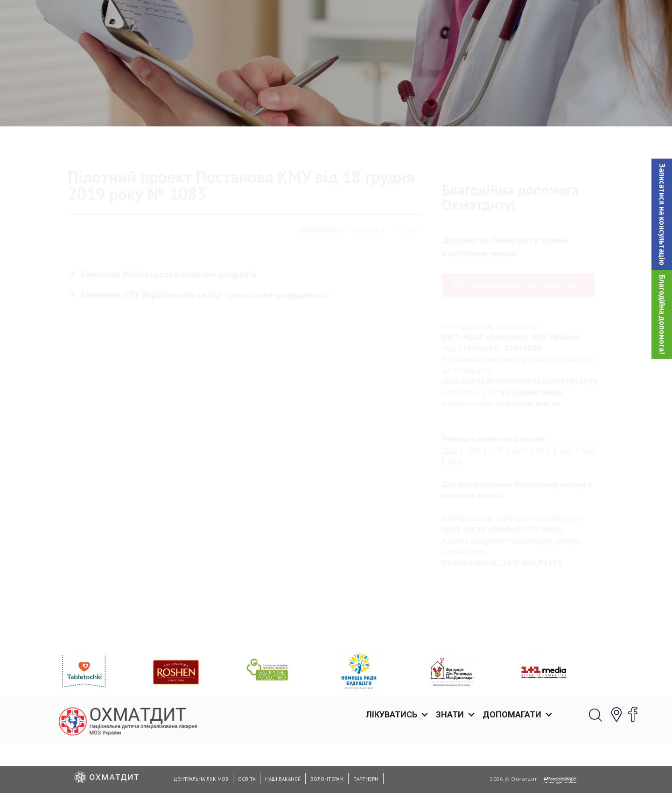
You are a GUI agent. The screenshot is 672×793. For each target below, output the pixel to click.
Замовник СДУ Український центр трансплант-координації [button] (198, 334)
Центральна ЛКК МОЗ (201, 779)
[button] (662, 214)
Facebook (363, 269)
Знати (450, 18)
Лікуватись (392, 18)
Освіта (247, 779)
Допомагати (512, 18)
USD (449, 489)
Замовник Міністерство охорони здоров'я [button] (162, 313)
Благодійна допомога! (662, 314)
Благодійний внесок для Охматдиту (518, 324)
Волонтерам (327, 779)
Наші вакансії (283, 779)
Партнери (366, 779)
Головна (217, 105)
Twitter (405, 269)
